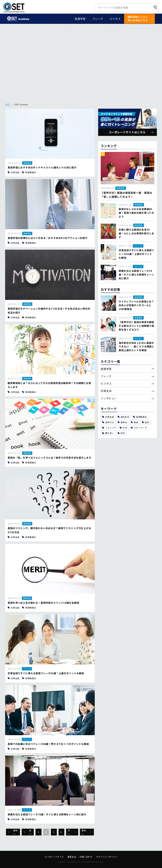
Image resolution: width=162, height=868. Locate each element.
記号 (121, 433)
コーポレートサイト (54, 857)
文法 (123, 428)
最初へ (13, 832)
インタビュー (109, 398)
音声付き (108, 422)
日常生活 (106, 391)
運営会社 (72, 857)
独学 (146, 422)
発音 (135, 422)
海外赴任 (124, 417)
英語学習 (80, 19)
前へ (28, 832)
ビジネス (115, 19)
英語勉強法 (140, 417)
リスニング (109, 428)
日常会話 (108, 417)
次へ (72, 832)
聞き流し (108, 433)
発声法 (122, 422)
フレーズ (98, 19)
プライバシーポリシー (107, 857)
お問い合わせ (86, 857)
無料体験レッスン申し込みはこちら (138, 18)
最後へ (87, 832)
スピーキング (139, 428)
